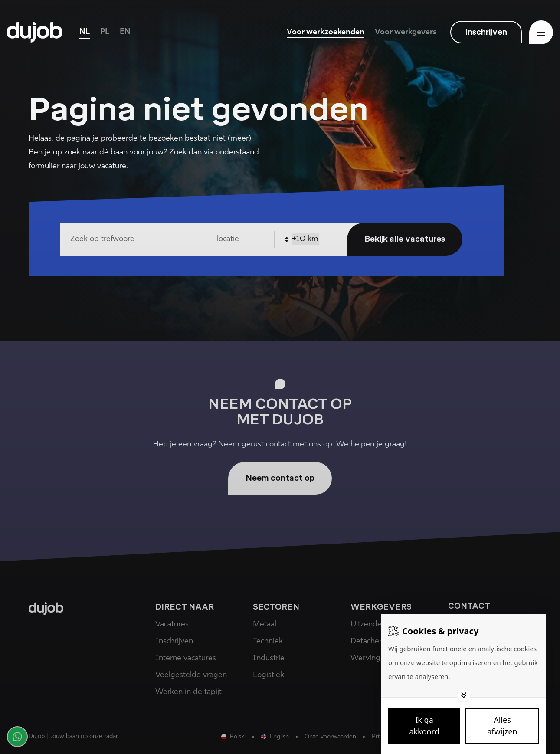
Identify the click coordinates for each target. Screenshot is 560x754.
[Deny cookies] (502, 726)
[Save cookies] (424, 726)
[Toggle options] (464, 695)
